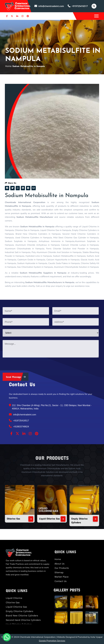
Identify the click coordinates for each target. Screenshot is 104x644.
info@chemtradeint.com (49, 6)
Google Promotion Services (52, 641)
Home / (9, 66)
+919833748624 (19, 426)
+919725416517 (78, 6)
